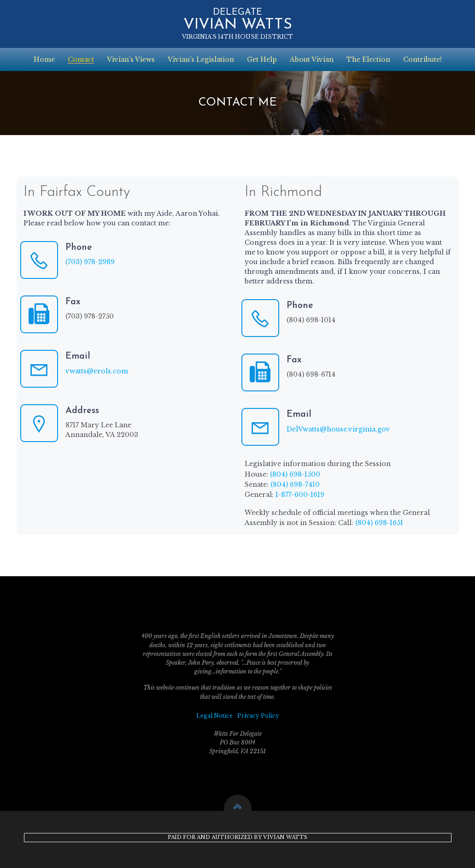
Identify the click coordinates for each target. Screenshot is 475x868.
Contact (81, 59)
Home (44, 59)
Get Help (262, 59)
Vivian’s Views (131, 59)
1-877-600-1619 (300, 495)
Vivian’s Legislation (201, 59)
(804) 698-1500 (295, 474)
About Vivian (312, 59)
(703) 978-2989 (90, 262)
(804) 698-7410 (295, 484)
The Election (368, 59)
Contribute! (422, 59)
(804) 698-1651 (379, 523)
